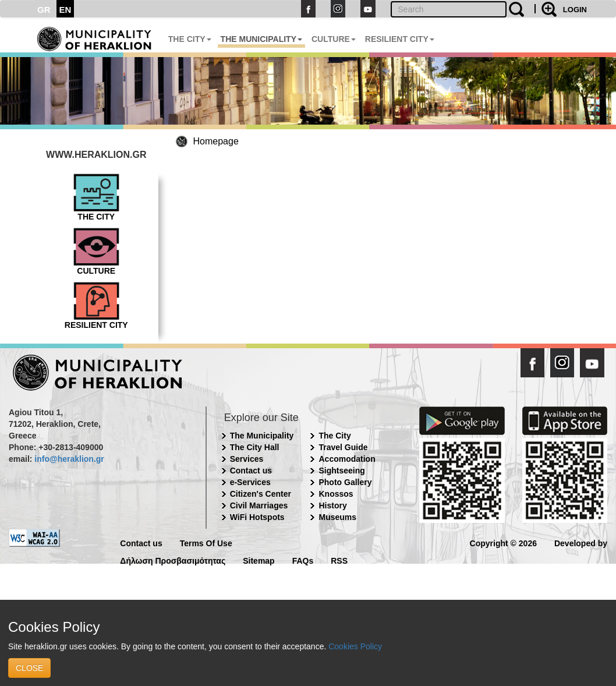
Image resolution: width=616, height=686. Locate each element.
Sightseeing (341, 471)
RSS (339, 560)
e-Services (250, 482)
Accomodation (347, 459)
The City (334, 436)
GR (44, 10)
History (332, 505)
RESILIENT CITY (400, 39)
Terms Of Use (206, 542)
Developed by (581, 542)
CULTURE (334, 39)
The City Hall (255, 447)
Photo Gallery (345, 482)
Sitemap (259, 560)
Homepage (216, 141)
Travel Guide (343, 447)
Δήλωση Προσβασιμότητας (173, 560)
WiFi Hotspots (257, 517)
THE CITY (190, 39)
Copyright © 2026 (503, 542)
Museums (337, 517)
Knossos (336, 494)
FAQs (303, 560)
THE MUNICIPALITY (261, 39)
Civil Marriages (259, 505)
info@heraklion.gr (69, 459)
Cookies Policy (355, 646)
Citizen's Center (261, 494)
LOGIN (575, 10)
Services (247, 459)
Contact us (251, 471)
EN (66, 10)
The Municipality (262, 436)
